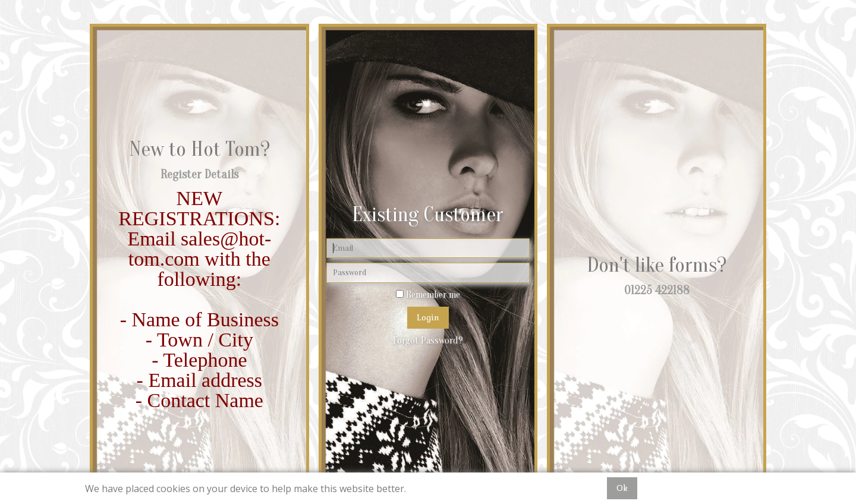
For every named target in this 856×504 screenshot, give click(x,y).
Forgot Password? (428, 341)
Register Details (199, 174)
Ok (622, 488)
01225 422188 (657, 290)
